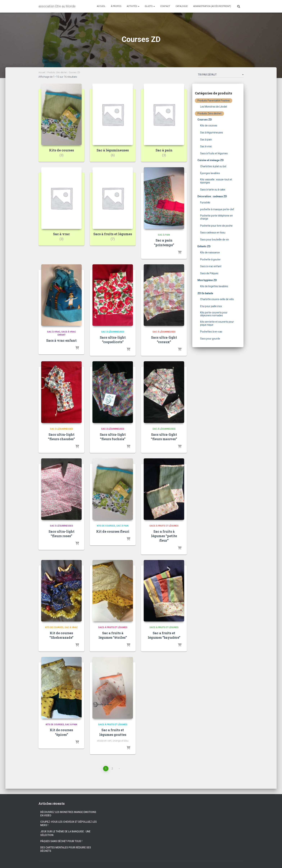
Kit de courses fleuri (113, 531)
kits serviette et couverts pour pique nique (217, 323)
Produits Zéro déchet (57, 72)
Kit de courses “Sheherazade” (61, 635)
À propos (116, 6)
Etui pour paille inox (211, 306)
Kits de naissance (210, 252)
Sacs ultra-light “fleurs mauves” (164, 437)
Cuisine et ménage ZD (211, 160)
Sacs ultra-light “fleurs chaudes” (61, 437)
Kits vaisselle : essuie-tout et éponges (216, 181)
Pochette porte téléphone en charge (216, 217)
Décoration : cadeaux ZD (212, 196)
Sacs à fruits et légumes (164, 526)
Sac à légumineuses (113, 332)
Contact (165, 6)
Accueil (101, 6)
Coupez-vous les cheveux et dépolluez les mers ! (69, 824)
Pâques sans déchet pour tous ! (61, 841)
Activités (133, 6)
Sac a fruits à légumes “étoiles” (113, 635)
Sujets (150, 6)
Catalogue (182, 6)
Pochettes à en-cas (211, 332)
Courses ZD (205, 120)
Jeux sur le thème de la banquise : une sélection (65, 833)
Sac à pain (164, 235)
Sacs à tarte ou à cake (213, 190)
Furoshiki (205, 202)
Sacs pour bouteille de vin (215, 240)
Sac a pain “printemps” (164, 242)
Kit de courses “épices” (61, 732)
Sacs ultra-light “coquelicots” (113, 340)
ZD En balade (205, 293)
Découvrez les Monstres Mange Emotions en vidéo (68, 814)
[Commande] (221, 75)
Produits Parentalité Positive (214, 101)
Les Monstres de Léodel (214, 107)
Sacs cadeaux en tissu (213, 233)
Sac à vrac (54, 332)
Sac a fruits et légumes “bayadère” (164, 635)
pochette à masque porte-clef (217, 209)
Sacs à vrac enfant (61, 340)
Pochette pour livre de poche (216, 226)
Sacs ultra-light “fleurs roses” (62, 534)
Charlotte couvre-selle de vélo (217, 299)
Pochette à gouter (210, 259)
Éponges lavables (210, 173)
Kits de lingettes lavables (214, 286)
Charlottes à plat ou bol (213, 166)
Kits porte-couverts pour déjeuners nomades (214, 314)
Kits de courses (106, 526)
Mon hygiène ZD (207, 280)
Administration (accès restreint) (212, 6)
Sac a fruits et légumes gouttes (113, 732)
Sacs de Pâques (209, 273)
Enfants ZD (204, 246)
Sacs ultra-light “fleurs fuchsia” (113, 437)
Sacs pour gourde (210, 339)
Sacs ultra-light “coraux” (164, 340)
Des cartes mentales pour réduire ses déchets (66, 849)
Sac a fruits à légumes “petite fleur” (164, 536)
